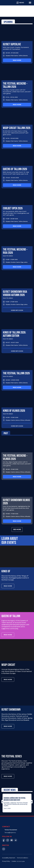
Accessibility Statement (9, 858)
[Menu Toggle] (30, 3)
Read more (17, 60)
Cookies (14, 861)
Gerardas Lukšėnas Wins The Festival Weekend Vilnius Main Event (15, 799)
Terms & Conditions (22, 858)
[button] (3, 802)
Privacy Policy (6, 861)
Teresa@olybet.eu (10, 833)
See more (17, 529)
